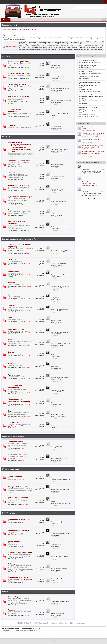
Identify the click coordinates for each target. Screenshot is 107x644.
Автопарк (6, 56)
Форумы (6, 20)
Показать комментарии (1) (89, 185)
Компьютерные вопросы (18, 497)
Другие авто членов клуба (19, 96)
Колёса (11, 340)
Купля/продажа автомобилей (20, 519)
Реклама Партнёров (16, 597)
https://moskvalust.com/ (29, 30)
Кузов (10, 295)
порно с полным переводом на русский (36, 38)
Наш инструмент (15, 422)
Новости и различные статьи (20, 161)
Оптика (11, 352)
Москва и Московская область (20, 144)
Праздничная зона (15, 442)
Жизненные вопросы (11, 469)
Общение (6, 137)
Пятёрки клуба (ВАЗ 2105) (18, 62)
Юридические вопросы (17, 487)
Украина (14, 151)
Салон (10, 318)
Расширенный (105, 7)
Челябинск (28, 149)
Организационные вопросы (13, 436)
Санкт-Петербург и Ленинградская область (19, 147)
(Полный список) (32, 630)
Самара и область (17, 149)
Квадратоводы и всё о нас (19, 185)
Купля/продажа (8, 513)
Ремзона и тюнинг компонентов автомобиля (20, 239)
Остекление (13, 306)
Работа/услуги (14, 564)
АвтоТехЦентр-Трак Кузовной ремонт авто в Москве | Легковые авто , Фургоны (93, 153)
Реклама (6, 592)
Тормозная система (16, 329)
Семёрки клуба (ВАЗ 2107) (18, 85)
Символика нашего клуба (18, 455)
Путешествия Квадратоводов (20, 197)
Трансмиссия (13, 271)
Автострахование (15, 476)
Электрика (12, 363)
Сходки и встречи (15, 142)
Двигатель (12, 260)
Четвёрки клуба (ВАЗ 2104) (19, 73)
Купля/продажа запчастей (18, 530)
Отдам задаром (14, 541)
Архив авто (12, 125)
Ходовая (11, 283)
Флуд (10, 210)
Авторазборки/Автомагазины (20, 553)
